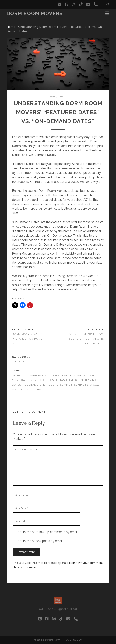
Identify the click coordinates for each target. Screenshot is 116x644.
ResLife (53, 385)
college (18, 362)
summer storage (87, 385)
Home (11, 27)
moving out (39, 380)
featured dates (73, 375)
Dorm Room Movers (35, 13)
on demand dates (63, 380)
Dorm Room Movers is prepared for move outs (29, 339)
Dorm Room (38, 375)
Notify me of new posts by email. (40, 541)
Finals (92, 375)
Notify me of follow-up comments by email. (48, 532)
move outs (20, 380)
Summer (66, 385)
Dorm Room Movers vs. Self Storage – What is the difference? (86, 339)
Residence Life (34, 385)
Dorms (54, 375)
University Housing (27, 389)
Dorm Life (20, 375)
